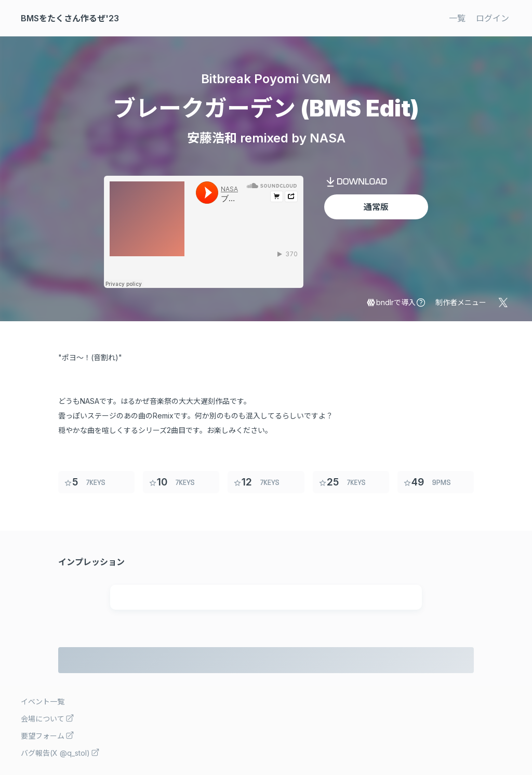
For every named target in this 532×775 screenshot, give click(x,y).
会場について (48, 718)
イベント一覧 (43, 701)
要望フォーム (48, 735)
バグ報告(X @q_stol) (60, 752)
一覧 (457, 18)
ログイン (493, 18)
